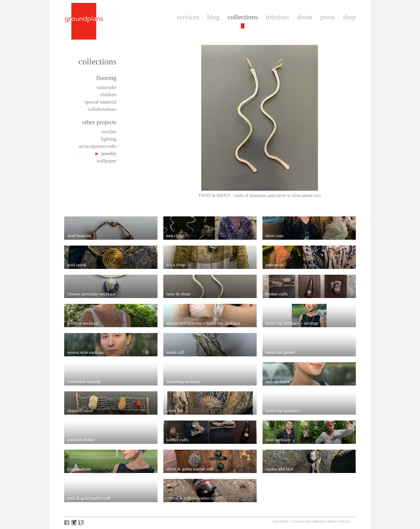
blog (213, 17)
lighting (108, 139)
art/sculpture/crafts (98, 146)
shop (349, 17)
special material (100, 102)
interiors (277, 17)
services (188, 17)
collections (243, 17)
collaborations (102, 109)
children (108, 95)
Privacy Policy (339, 522)
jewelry (109, 154)
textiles (109, 132)
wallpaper (106, 161)
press (327, 17)
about (305, 17)
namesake (106, 87)
